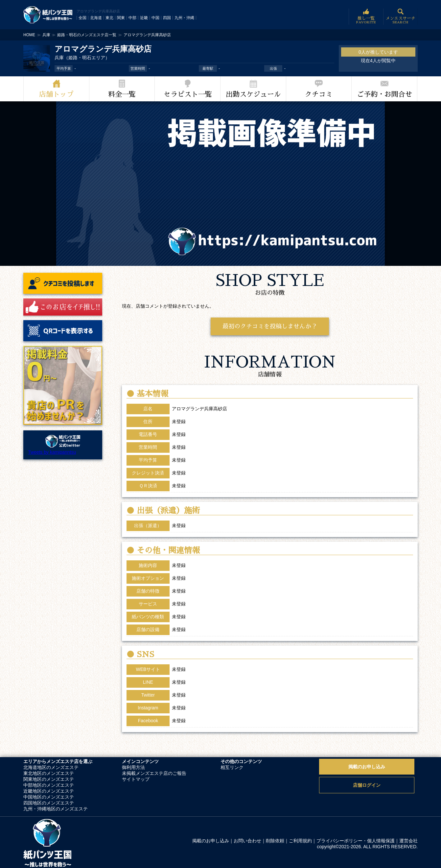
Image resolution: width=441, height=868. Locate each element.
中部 (132, 18)
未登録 (179, 669)
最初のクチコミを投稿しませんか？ (270, 326)
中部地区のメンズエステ (49, 785)
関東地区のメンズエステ (49, 779)
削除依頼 (275, 841)
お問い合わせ (247, 841)
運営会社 (408, 841)
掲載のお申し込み (367, 767)
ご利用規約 (300, 841)
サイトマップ (136, 779)
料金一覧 (122, 94)
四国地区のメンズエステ (49, 803)
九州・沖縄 (184, 18)
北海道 (96, 18)
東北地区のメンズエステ (49, 773)
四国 (167, 18)
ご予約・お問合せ (384, 94)
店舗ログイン (367, 785)
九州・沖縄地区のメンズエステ (56, 809)
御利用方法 (133, 767)
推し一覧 (366, 17)
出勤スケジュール (253, 94)
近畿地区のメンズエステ (49, 791)
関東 (121, 18)
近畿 (144, 18)
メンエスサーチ (400, 17)
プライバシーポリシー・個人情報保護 (356, 841)
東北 (109, 18)
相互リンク (232, 767)
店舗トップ (56, 94)
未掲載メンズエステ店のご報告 (154, 773)
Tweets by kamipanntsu (52, 452)
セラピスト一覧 (188, 94)
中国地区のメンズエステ (49, 797)
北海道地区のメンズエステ (51, 767)
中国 (155, 18)
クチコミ (319, 94)
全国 (82, 18)
